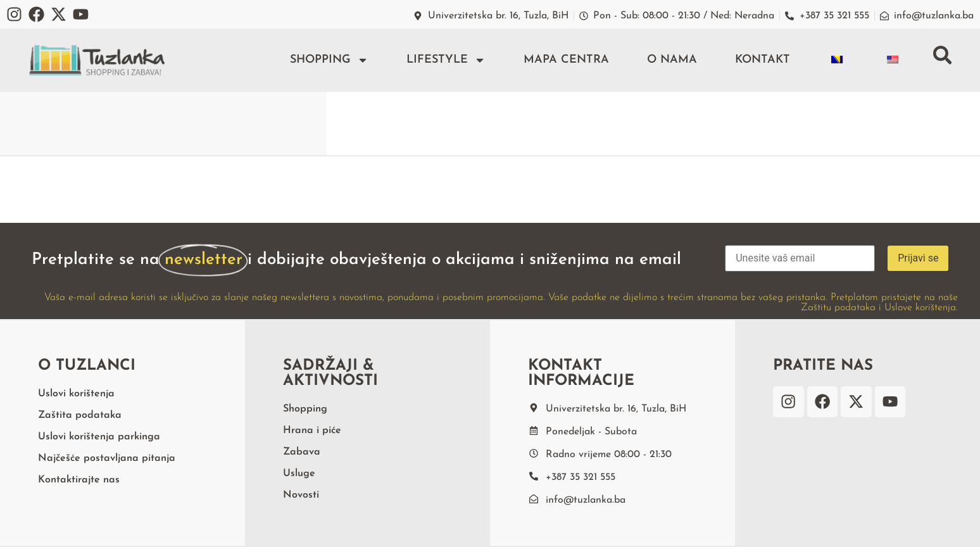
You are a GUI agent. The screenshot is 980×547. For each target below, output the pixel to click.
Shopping (329, 60)
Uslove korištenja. (921, 308)
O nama (671, 60)
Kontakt (762, 60)
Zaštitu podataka (838, 308)
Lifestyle (445, 60)
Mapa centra (566, 60)
